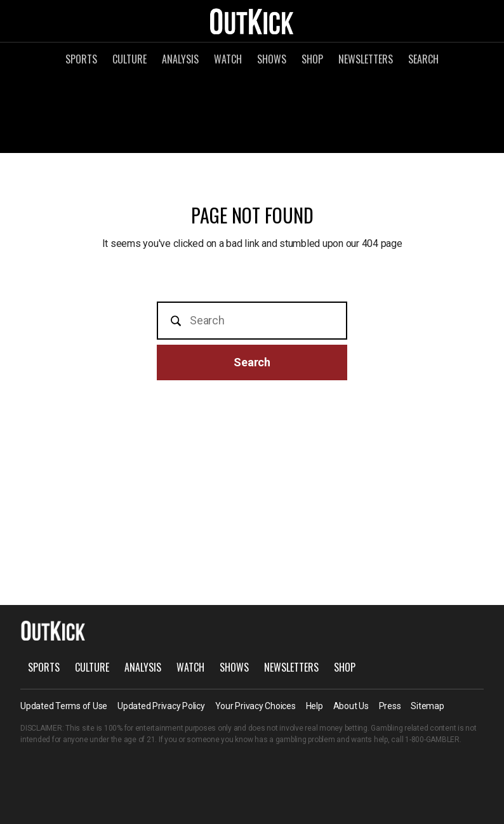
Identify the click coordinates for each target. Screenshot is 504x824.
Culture (129, 59)
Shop (312, 59)
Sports (81, 59)
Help (315, 706)
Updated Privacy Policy (161, 706)
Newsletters (366, 59)
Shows (272, 59)
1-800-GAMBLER (432, 740)
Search (423, 59)
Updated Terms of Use (64, 706)
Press (390, 706)
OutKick (252, 21)
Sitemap (427, 706)
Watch (228, 59)
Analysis (180, 59)
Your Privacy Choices (255, 706)
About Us (351, 706)
